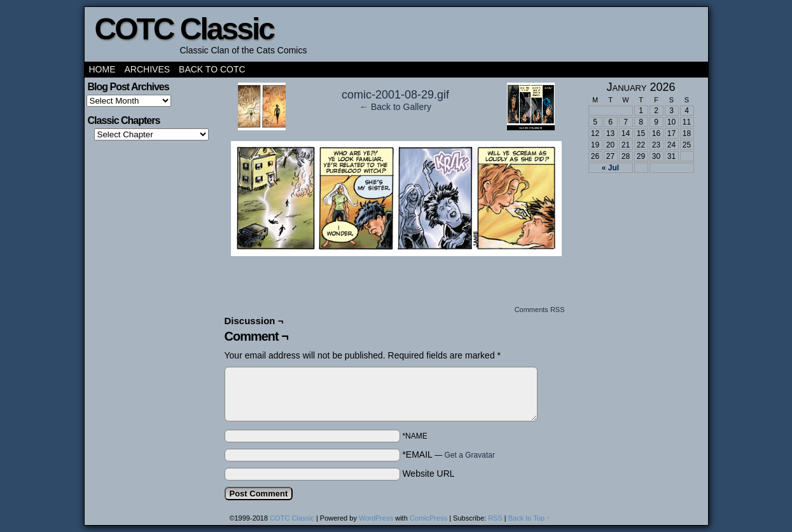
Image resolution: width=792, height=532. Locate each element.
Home (102, 69)
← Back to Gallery (395, 107)
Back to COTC (212, 69)
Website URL (428, 474)
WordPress (376, 518)
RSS (495, 518)
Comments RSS (540, 310)
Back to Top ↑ (529, 518)
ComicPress (428, 518)
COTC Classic (184, 29)
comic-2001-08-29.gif (395, 95)
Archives (148, 69)
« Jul (610, 168)
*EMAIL (448, 454)
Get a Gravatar (470, 455)
